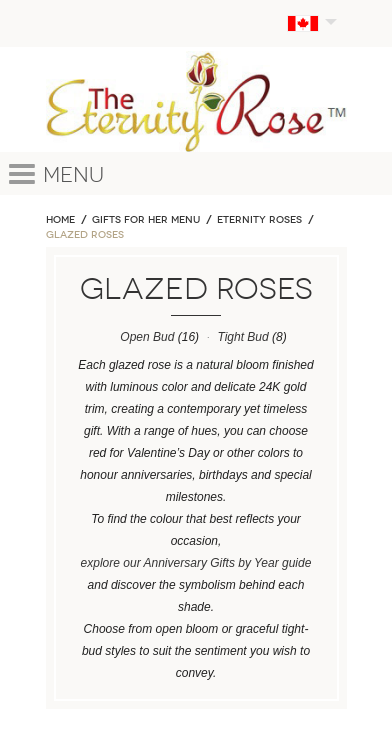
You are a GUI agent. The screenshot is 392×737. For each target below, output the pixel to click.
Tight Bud (242, 337)
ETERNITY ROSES (259, 220)
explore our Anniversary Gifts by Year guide (196, 563)
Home (60, 220)
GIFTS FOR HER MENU (146, 220)
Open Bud (147, 337)
